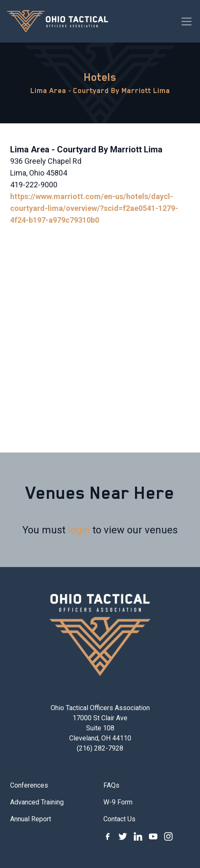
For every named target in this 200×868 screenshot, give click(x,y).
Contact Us (119, 819)
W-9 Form (118, 802)
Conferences (29, 785)
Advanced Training (37, 802)
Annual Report (31, 819)
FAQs (111, 785)
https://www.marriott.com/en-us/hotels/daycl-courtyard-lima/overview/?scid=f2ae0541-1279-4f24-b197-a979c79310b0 (94, 208)
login (79, 530)
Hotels (100, 77)
